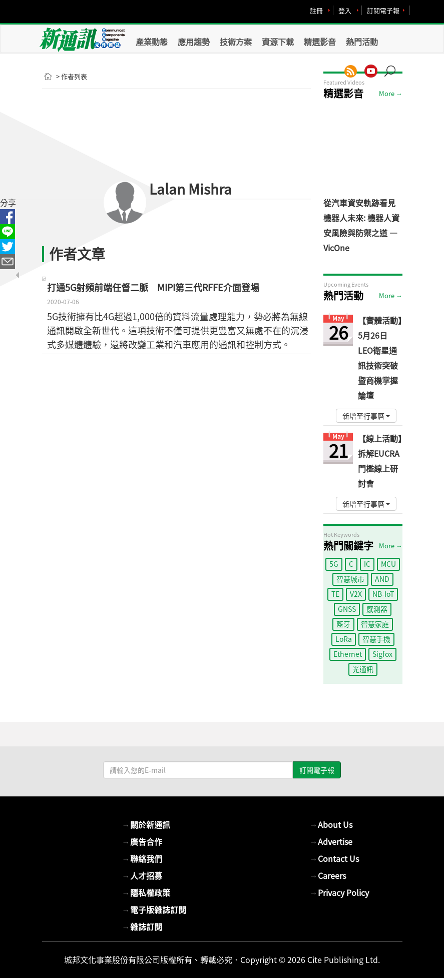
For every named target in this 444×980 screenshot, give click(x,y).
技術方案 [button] (236, 42)
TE (335, 594)
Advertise (331, 841)
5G (334, 564)
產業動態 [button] (152, 42)
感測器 (377, 609)
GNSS (347, 609)
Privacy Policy (339, 892)
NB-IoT (383, 594)
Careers (328, 875)
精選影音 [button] (320, 42)
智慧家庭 (375, 624)
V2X (356, 594)
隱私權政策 (146, 892)
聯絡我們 (142, 858)
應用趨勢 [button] (194, 42)
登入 (345, 10)
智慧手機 (376, 639)
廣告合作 (142, 841)
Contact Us (334, 858)
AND (382, 579)
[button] (393, 66)
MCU (388, 564)
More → (391, 93)
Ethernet (348, 654)
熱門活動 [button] (362, 42)
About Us (331, 824)
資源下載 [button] (278, 42)
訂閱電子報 (383, 10)
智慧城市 (350, 579)
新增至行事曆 (366, 416)
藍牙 (343, 624)
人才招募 (142, 875)
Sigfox (382, 654)
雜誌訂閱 (142, 926)
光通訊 (363, 669)
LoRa (344, 639)
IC (367, 564)
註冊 (316, 10)
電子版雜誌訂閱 (154, 909)
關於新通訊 (146, 824)
